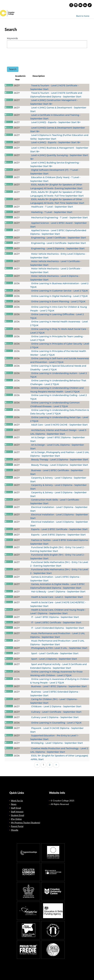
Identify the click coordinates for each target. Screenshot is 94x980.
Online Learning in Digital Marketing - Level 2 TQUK (59, 296)
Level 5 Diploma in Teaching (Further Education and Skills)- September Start (59, 137)
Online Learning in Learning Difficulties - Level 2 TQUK (57, 316)
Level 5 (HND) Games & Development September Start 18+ (58, 130)
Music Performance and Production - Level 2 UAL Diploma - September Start (58, 635)
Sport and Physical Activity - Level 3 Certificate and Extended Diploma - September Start (58, 666)
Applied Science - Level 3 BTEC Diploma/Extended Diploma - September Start (58, 232)
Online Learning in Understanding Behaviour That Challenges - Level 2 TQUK (58, 382)
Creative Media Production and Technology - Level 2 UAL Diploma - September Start (59, 750)
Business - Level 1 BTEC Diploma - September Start (59, 686)
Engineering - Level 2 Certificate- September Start (58, 243)
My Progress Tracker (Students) (26, 823)
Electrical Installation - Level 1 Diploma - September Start (59, 509)
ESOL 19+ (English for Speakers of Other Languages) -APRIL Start (59, 757)
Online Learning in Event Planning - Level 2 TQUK (58, 302)
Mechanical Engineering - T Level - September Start (59, 218)
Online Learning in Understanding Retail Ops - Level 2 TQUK (59, 419)
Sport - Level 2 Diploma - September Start (54, 659)
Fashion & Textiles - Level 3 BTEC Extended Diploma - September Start (60, 542)
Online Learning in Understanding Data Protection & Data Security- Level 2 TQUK (59, 412)
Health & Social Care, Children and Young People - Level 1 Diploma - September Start (58, 612)
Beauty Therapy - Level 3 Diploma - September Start (60, 465)
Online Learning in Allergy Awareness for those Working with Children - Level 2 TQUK (56, 674)
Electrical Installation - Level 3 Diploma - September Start (59, 524)
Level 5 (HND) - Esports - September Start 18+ (56, 122)
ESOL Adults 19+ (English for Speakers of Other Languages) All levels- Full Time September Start (57, 194)
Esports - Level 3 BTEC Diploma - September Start (58, 535)
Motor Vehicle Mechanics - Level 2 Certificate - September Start (56, 270)
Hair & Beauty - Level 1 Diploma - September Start (58, 592)
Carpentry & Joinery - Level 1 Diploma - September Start (58, 480)
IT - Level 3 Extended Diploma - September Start (58, 628)
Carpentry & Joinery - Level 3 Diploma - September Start (58, 494)
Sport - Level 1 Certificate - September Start (55, 653)
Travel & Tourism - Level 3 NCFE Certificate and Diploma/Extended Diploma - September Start (56, 95)
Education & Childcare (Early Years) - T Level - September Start (55, 179)
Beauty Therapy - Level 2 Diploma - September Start (60, 460)
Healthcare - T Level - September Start (52, 207)
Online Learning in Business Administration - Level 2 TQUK (59, 285)
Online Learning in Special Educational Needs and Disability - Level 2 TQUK (58, 368)
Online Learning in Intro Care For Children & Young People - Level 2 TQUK (59, 309)
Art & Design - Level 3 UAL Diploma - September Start (57, 447)
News (14, 804)
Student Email (18, 815)
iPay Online (16, 819)
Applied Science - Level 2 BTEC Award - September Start (58, 225)
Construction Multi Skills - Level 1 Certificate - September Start (55, 502)
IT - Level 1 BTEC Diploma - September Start (55, 617)
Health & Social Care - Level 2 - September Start (57, 597)
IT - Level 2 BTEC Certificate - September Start (56, 623)
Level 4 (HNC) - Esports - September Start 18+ (56, 142)
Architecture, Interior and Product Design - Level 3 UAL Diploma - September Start (58, 432)
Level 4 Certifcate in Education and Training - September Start (55, 117)
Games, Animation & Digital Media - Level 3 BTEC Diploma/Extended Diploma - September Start (57, 586)
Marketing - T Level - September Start (52, 212)
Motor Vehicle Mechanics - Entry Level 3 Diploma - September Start (58, 256)
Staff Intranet (17, 812)
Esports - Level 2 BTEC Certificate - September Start (59, 529)
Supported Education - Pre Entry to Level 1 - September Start (55, 737)
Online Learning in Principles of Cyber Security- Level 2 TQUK (60, 346)
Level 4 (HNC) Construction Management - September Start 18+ (54, 102)
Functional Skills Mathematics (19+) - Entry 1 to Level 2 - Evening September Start (59, 564)
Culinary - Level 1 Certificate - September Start (56, 712)
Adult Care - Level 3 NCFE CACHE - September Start (59, 425)
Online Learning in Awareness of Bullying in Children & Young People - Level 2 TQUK (60, 681)
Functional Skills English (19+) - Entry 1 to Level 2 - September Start (58, 557)
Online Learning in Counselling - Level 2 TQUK (56, 723)
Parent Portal (17, 826)
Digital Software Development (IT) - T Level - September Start (55, 172)
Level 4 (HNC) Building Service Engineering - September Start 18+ (55, 165)
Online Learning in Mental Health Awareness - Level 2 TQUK (59, 323)
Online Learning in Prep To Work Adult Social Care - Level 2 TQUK (59, 331)
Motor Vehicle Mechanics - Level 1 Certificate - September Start (56, 263)
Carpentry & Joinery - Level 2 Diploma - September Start (58, 487)
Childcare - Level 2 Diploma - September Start (56, 706)
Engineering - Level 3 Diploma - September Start (58, 248)
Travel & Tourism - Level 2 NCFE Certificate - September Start (54, 87)
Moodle (15, 830)
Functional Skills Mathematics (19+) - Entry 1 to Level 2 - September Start (59, 571)
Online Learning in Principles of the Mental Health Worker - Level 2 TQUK (58, 353)
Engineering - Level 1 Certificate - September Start (59, 238)
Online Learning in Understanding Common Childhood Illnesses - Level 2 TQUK (55, 404)
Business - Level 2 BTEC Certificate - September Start (57, 472)
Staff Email (16, 808)
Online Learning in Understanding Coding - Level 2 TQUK (58, 397)
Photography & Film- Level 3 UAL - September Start (59, 648)
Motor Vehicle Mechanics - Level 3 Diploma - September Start (55, 278)
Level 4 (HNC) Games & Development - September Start (58, 109)
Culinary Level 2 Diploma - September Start (55, 717)
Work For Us (17, 801)
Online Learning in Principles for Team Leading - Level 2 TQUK (57, 338)
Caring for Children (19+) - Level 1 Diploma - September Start (54, 701)
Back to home (83, 16)
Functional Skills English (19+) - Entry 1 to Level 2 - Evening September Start (58, 549)
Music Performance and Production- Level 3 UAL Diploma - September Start (57, 643)
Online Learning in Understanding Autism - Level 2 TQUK (58, 375)
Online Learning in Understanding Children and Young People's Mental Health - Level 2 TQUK (57, 390)
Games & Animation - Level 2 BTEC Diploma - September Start (55, 579)
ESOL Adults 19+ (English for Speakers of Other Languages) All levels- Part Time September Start (57, 201)
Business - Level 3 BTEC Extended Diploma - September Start (55, 694)
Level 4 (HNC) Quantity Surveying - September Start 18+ (59, 157)
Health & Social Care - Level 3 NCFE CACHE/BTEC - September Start (58, 604)
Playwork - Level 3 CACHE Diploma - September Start (57, 730)
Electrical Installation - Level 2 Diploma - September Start (59, 516)
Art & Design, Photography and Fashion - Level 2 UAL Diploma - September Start (60, 454)
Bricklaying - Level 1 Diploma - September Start (57, 743)
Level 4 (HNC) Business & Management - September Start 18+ (59, 150)
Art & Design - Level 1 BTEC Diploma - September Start (58, 439)
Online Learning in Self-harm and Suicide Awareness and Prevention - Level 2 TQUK (59, 360)
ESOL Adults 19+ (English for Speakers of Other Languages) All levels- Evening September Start (56, 186)
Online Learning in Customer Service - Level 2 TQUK (59, 291)
